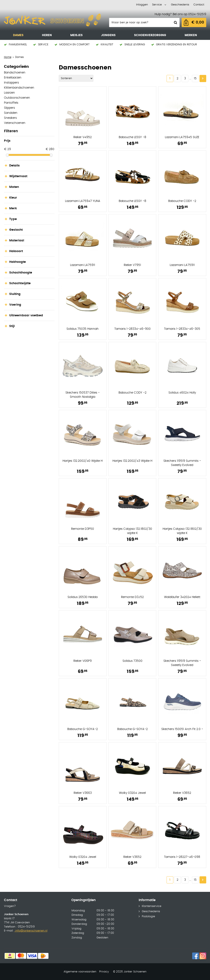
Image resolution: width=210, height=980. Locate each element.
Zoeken (175, 22)
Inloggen (142, 5)
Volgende (203, 79)
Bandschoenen (15, 73)
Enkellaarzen (13, 78)
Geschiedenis (180, 5)
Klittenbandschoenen (19, 88)
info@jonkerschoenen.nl (31, 931)
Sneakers (10, 118)
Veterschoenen (15, 123)
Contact (199, 5)
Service (157, 5)
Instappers (11, 83)
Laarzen (9, 93)
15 (195, 79)
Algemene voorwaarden (80, 972)
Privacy (104, 972)
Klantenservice (152, 906)
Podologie (148, 917)
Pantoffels (11, 103)
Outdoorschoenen (17, 98)
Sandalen (11, 113)
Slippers (9, 108)
